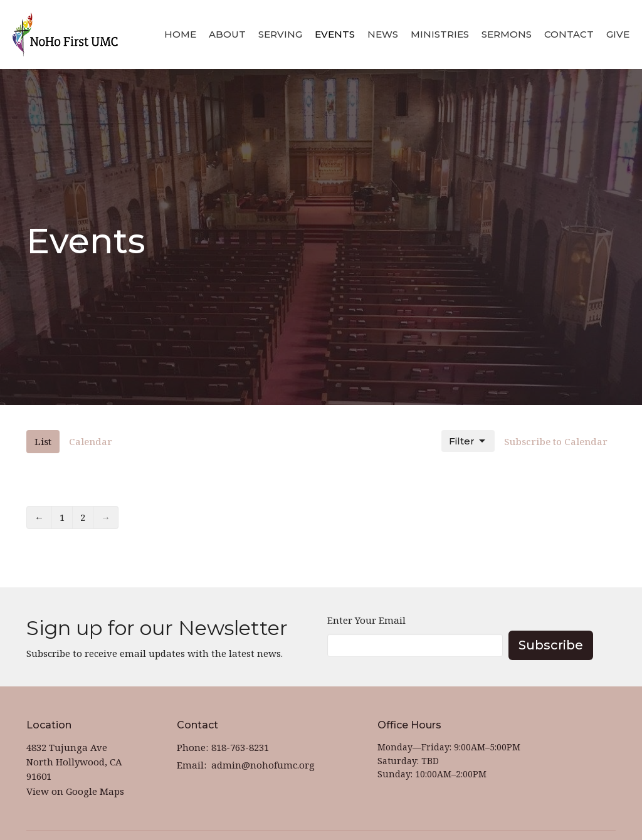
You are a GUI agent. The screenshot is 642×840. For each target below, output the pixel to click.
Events (335, 34)
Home (180, 34)
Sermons (507, 34)
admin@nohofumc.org (263, 765)
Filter (468, 441)
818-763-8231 (240, 747)
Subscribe (551, 645)
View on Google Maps (75, 791)
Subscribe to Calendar (556, 441)
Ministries (440, 34)
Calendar (91, 441)
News (383, 34)
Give (618, 34)
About (227, 34)
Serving (280, 34)
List (43, 441)
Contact (569, 34)
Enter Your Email (366, 620)
